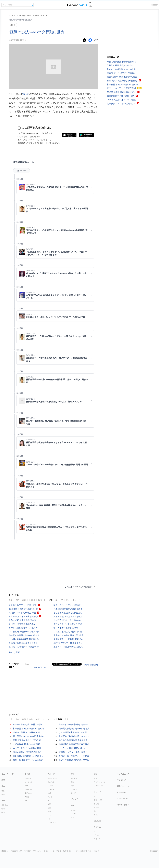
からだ (96, 804)
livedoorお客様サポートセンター (88, 851)
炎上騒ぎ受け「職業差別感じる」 (69, 639)
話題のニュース (123, 786)
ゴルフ (50, 797)
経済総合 (28, 778)
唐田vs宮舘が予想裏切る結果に (27, 752)
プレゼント (75, 814)
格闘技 (50, 804)
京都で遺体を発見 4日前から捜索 (122, 77)
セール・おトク (123, 805)
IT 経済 (32, 600)
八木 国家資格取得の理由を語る (68, 609)
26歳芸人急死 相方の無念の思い (121, 92)
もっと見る (14, 652)
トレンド (76, 600)
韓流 (72, 786)
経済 (38, 719)
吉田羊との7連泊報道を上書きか (73, 724)
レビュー (74, 810)
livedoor (155, 5)
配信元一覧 (121, 792)
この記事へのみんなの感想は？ (79, 587)
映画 (73, 805)
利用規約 (28, 851)
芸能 (50, 600)
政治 (24, 719)
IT (44, 719)
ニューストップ (14, 16)
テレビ (73, 793)
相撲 (49, 812)
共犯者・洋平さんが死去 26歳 (22, 613)
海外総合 (5, 805)
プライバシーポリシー (42, 851)
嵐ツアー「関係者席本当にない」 (69, 647)
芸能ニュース (26, 16)
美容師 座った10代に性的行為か (121, 73)
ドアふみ (90, 5)
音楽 (72, 782)
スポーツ (42, 600)
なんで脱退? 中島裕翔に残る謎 (73, 732)
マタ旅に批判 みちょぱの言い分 (68, 632)
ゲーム (96, 835)
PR (26, 801)
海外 (24, 600)
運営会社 (5, 851)
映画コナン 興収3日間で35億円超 (122, 81)
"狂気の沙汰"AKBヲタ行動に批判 (37, 32)
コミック (97, 839)
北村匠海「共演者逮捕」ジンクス (74, 736)
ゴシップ (59, 600)
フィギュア (52, 823)
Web (26, 786)
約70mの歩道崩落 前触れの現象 (121, 69)
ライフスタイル (100, 782)
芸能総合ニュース (39, 16)
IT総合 (27, 797)
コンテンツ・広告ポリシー (63, 851)
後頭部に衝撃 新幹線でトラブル (23, 643)
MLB (49, 793)
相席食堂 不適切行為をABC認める (29, 729)
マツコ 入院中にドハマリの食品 (121, 100)
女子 (68, 600)
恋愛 (96, 778)
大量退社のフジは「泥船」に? (22, 605)
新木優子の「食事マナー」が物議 (74, 756)
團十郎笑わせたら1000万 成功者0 (28, 736)
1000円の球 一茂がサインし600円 (24, 632)
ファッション (99, 786)
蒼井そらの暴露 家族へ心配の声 (23, 628)
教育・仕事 (98, 800)
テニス (50, 801)
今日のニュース (123, 774)
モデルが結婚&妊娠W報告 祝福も (74, 760)
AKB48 (13, 25)
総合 (11, 719)
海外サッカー (52, 778)
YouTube (98, 821)
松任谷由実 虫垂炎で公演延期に (68, 613)
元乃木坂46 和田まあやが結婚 (22, 620)
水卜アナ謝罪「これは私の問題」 (28, 748)
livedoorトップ (16, 851)
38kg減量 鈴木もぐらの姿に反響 (23, 609)
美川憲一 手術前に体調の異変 (22, 624)
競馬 (49, 808)
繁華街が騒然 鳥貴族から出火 (120, 65)
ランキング (121, 780)
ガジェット (29, 789)
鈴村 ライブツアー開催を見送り (68, 643)
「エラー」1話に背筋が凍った (72, 748)
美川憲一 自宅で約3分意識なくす (24, 647)
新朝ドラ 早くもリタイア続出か (27, 740)
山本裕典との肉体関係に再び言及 (69, 635)
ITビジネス (28, 793)
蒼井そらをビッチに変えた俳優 (68, 624)
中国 (3, 812)
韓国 (3, 809)
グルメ (96, 815)
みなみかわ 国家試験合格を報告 (73, 740)
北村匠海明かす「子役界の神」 (68, 620)
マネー (96, 807)
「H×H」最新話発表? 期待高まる (24, 639)
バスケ (50, 815)
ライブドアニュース (77, 5)
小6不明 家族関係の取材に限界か (28, 724)
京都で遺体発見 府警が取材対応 (121, 62)
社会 (3, 791)
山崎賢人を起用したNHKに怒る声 (24, 635)
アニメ (96, 831)
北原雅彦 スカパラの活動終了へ (121, 104)
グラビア (74, 789)
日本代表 (51, 782)
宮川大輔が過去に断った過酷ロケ (28, 756)
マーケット (29, 782)
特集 (72, 817)
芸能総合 (74, 778)
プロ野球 (51, 789)
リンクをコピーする (96, 40)
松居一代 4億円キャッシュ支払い (28, 760)
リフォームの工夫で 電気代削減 (121, 88)
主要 (11, 600)
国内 (17, 600)
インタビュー (122, 799)
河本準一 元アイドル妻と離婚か (23, 616)
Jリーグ (51, 786)
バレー (50, 819)
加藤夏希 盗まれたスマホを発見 (68, 616)
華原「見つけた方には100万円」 (68, 605)
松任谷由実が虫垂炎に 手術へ (67, 628)
